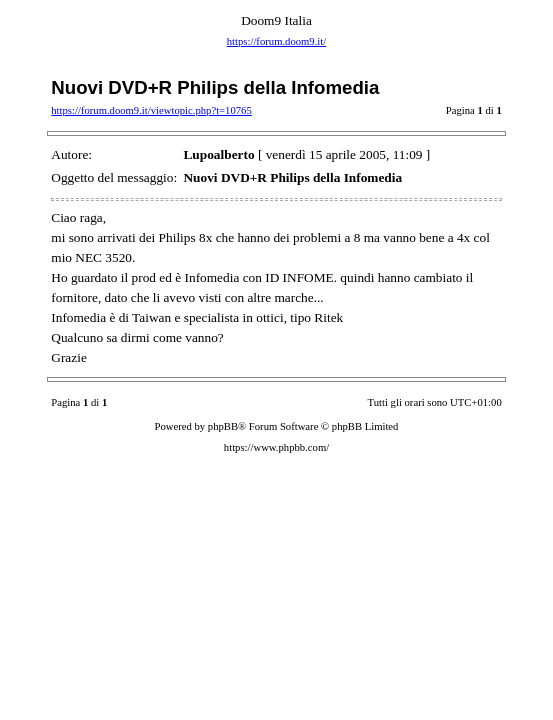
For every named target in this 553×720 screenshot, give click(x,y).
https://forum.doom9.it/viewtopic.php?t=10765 (151, 110)
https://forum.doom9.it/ (276, 41)
